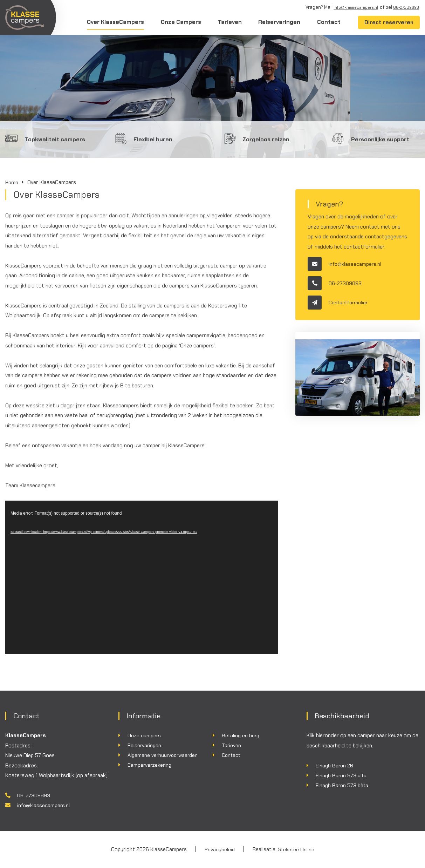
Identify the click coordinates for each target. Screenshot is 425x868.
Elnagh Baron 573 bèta (343, 786)
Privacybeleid (219, 850)
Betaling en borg (241, 735)
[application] (142, 577)
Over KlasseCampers (115, 22)
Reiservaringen (279, 22)
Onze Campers (181, 22)
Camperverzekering (150, 766)
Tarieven (229, 22)
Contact (328, 22)
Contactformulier (339, 303)
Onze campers (144, 735)
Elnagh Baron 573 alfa (342, 775)
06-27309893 (405, 7)
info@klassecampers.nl (351, 7)
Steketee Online (296, 850)
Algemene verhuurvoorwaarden (164, 755)
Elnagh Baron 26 (335, 766)
